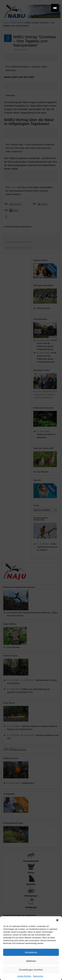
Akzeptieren (31, 952)
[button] (57, 920)
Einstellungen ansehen (31, 970)
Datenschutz (38, 976)
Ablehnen (31, 961)
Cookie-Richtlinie (24, 976)
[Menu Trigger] (55, 8)
